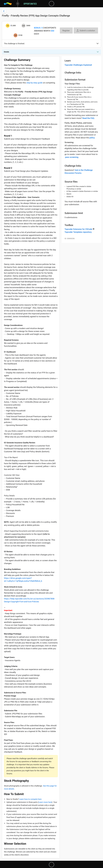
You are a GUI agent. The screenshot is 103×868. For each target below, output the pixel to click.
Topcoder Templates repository (78, 232)
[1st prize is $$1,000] (8, 26)
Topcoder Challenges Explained (78, 65)
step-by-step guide (34, 83)
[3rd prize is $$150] (16, 35)
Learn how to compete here (30, 799)
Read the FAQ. (88, 118)
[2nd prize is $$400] (24, 26)
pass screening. (72, 157)
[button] (98, 44)
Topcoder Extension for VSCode (78, 229)
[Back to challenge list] (4, 11)
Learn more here (45, 802)
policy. (92, 138)
